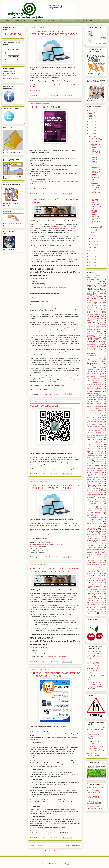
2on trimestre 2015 (96, 297)
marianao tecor (102, 500)
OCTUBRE (91, 519)
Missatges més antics (72, 845)
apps (100, 333)
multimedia (90, 512)
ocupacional (92, 522)
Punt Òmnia (56, 227)
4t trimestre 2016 (96, 316)
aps (97, 341)
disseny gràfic (93, 426)
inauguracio (100, 469)
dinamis (94, 425)
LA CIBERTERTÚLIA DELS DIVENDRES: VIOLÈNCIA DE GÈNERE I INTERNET (96, 685)
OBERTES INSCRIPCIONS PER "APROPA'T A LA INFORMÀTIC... (96, 189)
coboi (94, 397)
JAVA (97, 478)
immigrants (90, 469)
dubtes (91, 432)
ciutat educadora (92, 394)
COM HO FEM (39, 21)
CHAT (61, 21)
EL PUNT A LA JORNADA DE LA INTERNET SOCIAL (95, 664)
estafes (96, 443)
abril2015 (92, 318)
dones (101, 429)
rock (88, 564)
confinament (99, 407)
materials (103, 501)
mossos (103, 509)
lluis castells (97, 491)
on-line (102, 533)
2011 (91, 257)
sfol (98, 584)
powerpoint (90, 546)
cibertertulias (99, 385)
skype (104, 584)
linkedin (98, 489)
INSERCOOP (93, 474)
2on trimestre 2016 (93, 298)
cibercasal (103, 377)
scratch (95, 581)
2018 (91, 127)
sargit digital (100, 579)
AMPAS (90, 331)
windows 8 (90, 611)
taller (104, 591)
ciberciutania (96, 379)
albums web (100, 326)
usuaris (101, 601)
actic (99, 320)
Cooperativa (93, 410)
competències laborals (94, 405)
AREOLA (103, 341)
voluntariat (101, 606)
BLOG (7, 21)
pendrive (94, 538)
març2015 (103, 498)
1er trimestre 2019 (98, 280)
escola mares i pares (93, 441)
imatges (102, 467)
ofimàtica (99, 524)
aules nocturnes (91, 348)
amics (100, 330)
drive (104, 430)
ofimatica (90, 524)
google (89, 465)
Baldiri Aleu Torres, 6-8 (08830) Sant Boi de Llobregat (46, 544)
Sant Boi (94, 568)
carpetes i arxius (95, 370)
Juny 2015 (90, 483)
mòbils (101, 507)
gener (89, 457)
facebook (99, 445)
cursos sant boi (97, 418)
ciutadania (90, 390)
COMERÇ (78, 21)
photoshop (90, 540)
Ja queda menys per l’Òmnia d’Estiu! (94, 807)
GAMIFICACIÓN (92, 741)
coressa (101, 410)
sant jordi (96, 574)
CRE (102, 412)
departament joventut (99, 419)
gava (102, 455)
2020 (91, 122)
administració (92, 324)
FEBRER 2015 (91, 446)
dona (91, 428)
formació (90, 450)
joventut (101, 479)
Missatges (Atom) (60, 851)
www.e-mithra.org (9, 72)
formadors (98, 450)
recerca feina (99, 559)
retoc (88, 562)
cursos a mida (93, 416)
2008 (91, 265)
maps (98, 496)
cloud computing (94, 396)
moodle (97, 509)
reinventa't (99, 561)
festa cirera (102, 446)
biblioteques (98, 364)
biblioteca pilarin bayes (95, 358)
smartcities (92, 586)
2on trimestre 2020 (96, 305)
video (89, 604)
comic (101, 401)
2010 (91, 259)
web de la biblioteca (48, 535)
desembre (100, 421)
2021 (91, 119)
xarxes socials (92, 613)
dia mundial (90, 423)
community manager (94, 403)
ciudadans (98, 388)
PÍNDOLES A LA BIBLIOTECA (92, 754)
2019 (91, 125)
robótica (102, 562)
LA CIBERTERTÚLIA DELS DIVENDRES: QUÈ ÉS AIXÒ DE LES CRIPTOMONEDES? (96, 654)
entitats (100, 439)
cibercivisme (91, 381)
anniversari (90, 333)
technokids (90, 597)
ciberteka (89, 385)
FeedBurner (18, 60)
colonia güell (102, 399)
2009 (91, 262)
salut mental (102, 566)
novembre (92, 517)
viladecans (92, 606)
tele (98, 597)
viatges (102, 602)
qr (91, 557)
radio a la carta (99, 557)
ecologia (102, 434)
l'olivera (89, 485)
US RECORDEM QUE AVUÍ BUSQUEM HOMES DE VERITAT (96, 170)
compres (90, 407)
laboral (99, 487)
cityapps (89, 388)
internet (103, 474)
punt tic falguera (99, 555)
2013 (91, 251)
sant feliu (102, 570)
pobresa (92, 544)
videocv (95, 604)
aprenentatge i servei (94, 335)
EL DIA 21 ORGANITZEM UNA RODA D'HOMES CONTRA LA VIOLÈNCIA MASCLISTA (55, 570)
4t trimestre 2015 (95, 315)
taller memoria (96, 593)
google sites (99, 465)
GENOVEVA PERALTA (93, 459)
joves (89, 481)
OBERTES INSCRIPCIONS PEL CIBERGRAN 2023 (96, 729)
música (98, 512)
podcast (101, 544)
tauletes (100, 595)
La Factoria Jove (46, 189)
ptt (90, 555)
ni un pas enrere (101, 516)
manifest (91, 496)
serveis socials (97, 583)
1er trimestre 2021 (93, 282)
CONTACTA (51, 21)
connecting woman (101, 409)
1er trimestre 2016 (93, 276)
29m (94, 295)
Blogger (68, 864)
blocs (89, 366)
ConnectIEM (90, 409)
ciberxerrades (91, 386)
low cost (91, 492)
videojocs (103, 604)
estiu (102, 443)
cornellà (89, 412)
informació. (100, 470)
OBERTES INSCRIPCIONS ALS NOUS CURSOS (96, 735)
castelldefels (98, 371)
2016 (91, 133)
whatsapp (103, 608)
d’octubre (94, 142)
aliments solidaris (92, 328)
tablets (97, 591)
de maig (94, 233)
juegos (97, 481)
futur (95, 454)
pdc (88, 538)
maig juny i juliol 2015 (94, 494)
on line (96, 533)
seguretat (103, 581)
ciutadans (97, 392)
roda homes (96, 564)
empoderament (91, 437)
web (88, 608)
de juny (94, 230)
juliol (102, 481)
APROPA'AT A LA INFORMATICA (96, 338)
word (97, 611)
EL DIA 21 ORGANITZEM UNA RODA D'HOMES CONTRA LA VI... (96, 203)
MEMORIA (102, 505)
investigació (90, 478)
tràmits (91, 599)
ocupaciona (101, 520)
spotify (98, 588)
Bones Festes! (92, 788)
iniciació (90, 472)
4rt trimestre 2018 (99, 313)
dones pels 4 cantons (93, 430)
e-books (99, 432)
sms (92, 588)
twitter (102, 599)
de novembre (96, 139)
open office (91, 535)
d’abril (93, 236)
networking (90, 516)
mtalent (101, 510)
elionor (101, 436)
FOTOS (98, 452)
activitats (99, 322)
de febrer (94, 241)
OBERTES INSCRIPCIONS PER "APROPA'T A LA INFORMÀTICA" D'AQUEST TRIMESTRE (55, 487)
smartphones (101, 586)
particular (100, 537)
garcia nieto (102, 454)
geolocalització (99, 461)
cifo (100, 386)
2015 (91, 136)
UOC (95, 601)
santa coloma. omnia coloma (96, 576)
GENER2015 (98, 457)
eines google (91, 436)
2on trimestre (102, 295)
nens (100, 514)
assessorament (91, 345)
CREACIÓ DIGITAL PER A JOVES (47, 107)
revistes (95, 562)
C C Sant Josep (100, 368)
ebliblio (95, 434)
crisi (88, 414)
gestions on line (92, 463)
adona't (104, 324)
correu (96, 412)
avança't (101, 348)
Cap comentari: (55, 95)
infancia (89, 470)
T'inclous (89, 591)
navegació (92, 514)
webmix (95, 608)
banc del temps (96, 352)
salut (93, 566)
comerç (92, 401)
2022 (91, 116)
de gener (94, 244)
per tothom (101, 538)
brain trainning (99, 366)
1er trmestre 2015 (96, 282)
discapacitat (102, 425)
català (89, 373)
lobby (104, 491)
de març (94, 239)
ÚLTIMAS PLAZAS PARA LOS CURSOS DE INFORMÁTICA (95, 748)
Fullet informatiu (35, 91)
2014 (91, 248)
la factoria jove (101, 485)
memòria (92, 507)
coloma (90, 399)
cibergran (102, 380)
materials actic (96, 503)
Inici (56, 845)
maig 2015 (100, 492)
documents (103, 426)
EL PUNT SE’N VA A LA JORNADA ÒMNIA (95, 670)
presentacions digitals (94, 547)
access (89, 320)
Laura (104, 487)
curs (98, 414)
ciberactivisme (91, 377)
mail (104, 494)
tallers (89, 595)
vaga (96, 602)
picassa (98, 540)
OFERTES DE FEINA (92, 21)
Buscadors (90, 368)
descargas (92, 421)
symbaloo (101, 590)
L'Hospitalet (99, 483)
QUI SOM (17, 21)
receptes (89, 559)
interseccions (97, 476)
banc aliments (101, 350)
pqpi (101, 546)
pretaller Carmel (91, 549)
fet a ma (92, 448)
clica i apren (102, 394)
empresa (103, 437)
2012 (91, 254)
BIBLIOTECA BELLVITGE (92, 355)
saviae (89, 581)
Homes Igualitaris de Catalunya (44, 229)
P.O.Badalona (102, 535)
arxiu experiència (96, 343)
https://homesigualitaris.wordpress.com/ (56, 288)
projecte (103, 553)
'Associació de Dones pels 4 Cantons (64, 229)
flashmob (101, 448)
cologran (101, 397)
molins (89, 509)
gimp (101, 463)
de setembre (95, 227)
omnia (89, 526)
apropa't (90, 341)
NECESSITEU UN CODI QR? (44, 406)
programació (100, 551)
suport (95, 590)
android (99, 331)
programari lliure (92, 553)
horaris (89, 467)
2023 (91, 113)
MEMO (69, 21)
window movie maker (96, 610)
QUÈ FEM (27, 21)
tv (97, 599)
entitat (92, 439)
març (96, 498)
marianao (92, 500)
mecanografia (91, 505)
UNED (89, 601)
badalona (90, 350)
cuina (93, 414)
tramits (104, 597)
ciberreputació (97, 383)
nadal (104, 512)
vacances (90, 602)
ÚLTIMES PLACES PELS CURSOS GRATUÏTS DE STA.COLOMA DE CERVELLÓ (55, 674)
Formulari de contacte (11, 79)
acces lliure (100, 318)
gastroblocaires (93, 455)
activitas (89, 322)
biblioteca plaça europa (96, 360)
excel (89, 445)
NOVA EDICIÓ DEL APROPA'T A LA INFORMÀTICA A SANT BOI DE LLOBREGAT (53, 33)
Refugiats (90, 561)
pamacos (92, 537)
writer (102, 611)
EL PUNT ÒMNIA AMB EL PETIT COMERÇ (96, 677)
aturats (101, 346)
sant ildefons (94, 572)
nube (102, 518)
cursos (104, 414)
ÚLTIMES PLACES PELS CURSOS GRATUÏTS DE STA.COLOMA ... (95, 217)
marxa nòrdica (93, 501)
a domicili (103, 317)
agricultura (92, 326)
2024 (91, 110)
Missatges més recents (38, 845)
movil (92, 510)
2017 (91, 130)
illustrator (95, 467)
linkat (91, 489)
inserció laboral (101, 472)
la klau (92, 487)
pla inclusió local (101, 542)
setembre (90, 584)
